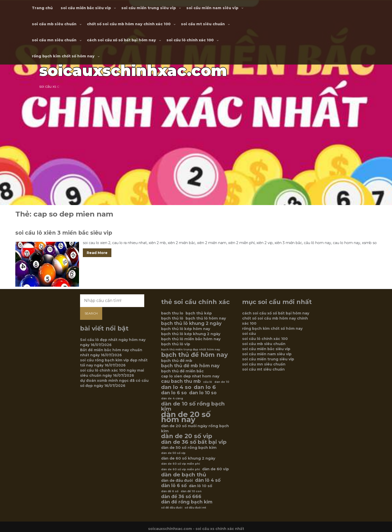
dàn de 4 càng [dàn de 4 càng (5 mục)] (172, 398)
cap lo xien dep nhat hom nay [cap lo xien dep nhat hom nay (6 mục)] (190, 376)
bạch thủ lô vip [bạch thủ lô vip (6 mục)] (176, 344)
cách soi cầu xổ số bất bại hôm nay (121, 40)
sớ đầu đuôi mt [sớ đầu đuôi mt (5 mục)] (195, 508)
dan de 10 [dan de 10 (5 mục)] (222, 382)
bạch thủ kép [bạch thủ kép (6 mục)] (199, 313)
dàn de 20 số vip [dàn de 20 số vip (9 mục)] (187, 436)
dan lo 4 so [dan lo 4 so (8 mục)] (176, 387)
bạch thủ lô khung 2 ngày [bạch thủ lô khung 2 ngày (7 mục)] (191, 323)
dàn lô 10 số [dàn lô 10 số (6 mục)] (201, 486)
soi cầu (249, 334)
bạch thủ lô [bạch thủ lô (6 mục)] (172, 318)
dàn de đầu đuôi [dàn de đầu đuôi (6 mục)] (177, 480)
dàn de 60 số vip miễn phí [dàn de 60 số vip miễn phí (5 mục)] (180, 464)
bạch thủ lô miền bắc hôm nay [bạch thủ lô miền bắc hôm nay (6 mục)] (191, 339)
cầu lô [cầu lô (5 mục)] (208, 382)
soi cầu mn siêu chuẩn (54, 40)
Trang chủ (42, 8)
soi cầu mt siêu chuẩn (203, 24)
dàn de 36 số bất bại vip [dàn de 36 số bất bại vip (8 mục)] (194, 442)
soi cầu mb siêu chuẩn (54, 24)
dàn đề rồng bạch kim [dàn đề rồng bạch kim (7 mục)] (187, 502)
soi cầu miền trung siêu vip (149, 8)
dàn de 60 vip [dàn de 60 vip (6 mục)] (215, 469)
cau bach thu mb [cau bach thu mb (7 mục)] (181, 381)
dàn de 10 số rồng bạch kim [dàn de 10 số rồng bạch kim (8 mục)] (193, 406)
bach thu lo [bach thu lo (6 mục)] (172, 313)
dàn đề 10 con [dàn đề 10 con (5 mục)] (191, 491)
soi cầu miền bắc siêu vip (86, 8)
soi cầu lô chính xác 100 (190, 40)
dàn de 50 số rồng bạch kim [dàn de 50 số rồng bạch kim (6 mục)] (189, 448)
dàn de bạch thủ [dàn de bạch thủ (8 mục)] (184, 475)
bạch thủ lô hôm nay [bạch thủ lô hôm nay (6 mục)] (206, 318)
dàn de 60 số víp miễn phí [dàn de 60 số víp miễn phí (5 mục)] (180, 469)
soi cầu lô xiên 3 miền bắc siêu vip (64, 233)
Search (91, 313)
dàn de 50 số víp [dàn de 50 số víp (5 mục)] (173, 453)
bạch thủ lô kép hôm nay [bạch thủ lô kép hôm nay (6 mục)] (186, 329)
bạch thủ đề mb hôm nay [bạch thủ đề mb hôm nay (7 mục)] (190, 366)
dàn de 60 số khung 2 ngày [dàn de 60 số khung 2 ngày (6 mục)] (188, 458)
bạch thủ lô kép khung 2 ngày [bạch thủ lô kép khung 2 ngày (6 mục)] (191, 334)
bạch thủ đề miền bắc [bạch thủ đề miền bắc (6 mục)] (182, 371)
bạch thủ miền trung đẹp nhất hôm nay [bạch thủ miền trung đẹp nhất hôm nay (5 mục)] (191, 350)
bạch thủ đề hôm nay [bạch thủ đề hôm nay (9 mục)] (194, 355)
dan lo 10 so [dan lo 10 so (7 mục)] (203, 393)
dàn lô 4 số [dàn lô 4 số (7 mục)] (208, 480)
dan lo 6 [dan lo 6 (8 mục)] (205, 387)
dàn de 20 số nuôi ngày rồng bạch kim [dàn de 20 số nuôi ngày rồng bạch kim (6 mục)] (195, 428)
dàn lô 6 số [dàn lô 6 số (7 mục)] (174, 486)
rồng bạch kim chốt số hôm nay (63, 56)
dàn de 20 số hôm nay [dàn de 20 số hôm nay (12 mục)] (186, 417)
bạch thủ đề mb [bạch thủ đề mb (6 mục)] (177, 361)
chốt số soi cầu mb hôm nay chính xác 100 (129, 24)
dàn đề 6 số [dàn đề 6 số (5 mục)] (170, 491)
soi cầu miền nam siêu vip (212, 8)
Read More (97, 253)
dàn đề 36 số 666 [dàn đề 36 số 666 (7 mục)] (181, 497)
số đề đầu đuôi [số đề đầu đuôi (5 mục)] (172, 508)
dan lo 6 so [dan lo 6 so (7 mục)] (174, 393)
